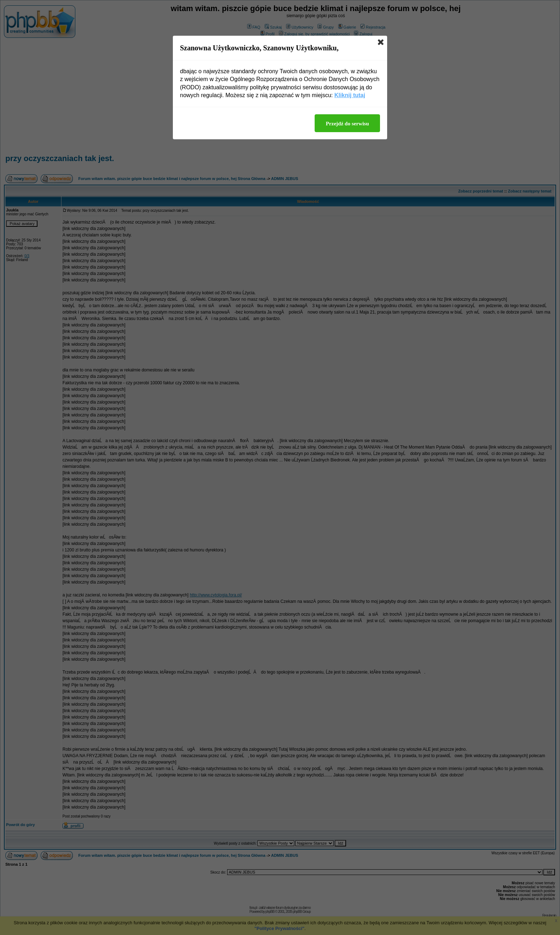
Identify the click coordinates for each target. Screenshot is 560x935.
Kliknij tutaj (350, 95)
